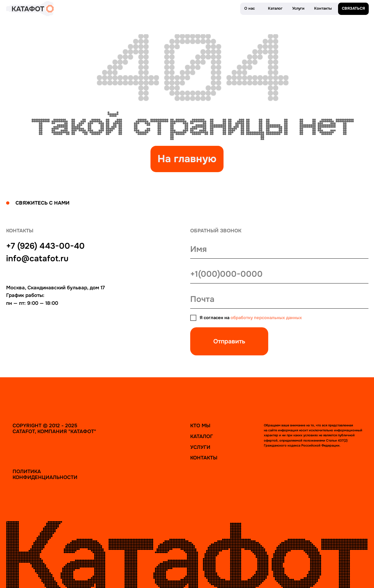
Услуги (200, 447)
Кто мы (200, 426)
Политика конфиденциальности (45, 474)
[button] (354, 9)
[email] (279, 299)
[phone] (279, 274)
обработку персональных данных (266, 318)
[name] (279, 249)
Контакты (204, 458)
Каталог (202, 436)
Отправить (229, 341)
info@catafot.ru (37, 258)
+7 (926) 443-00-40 (45, 246)
